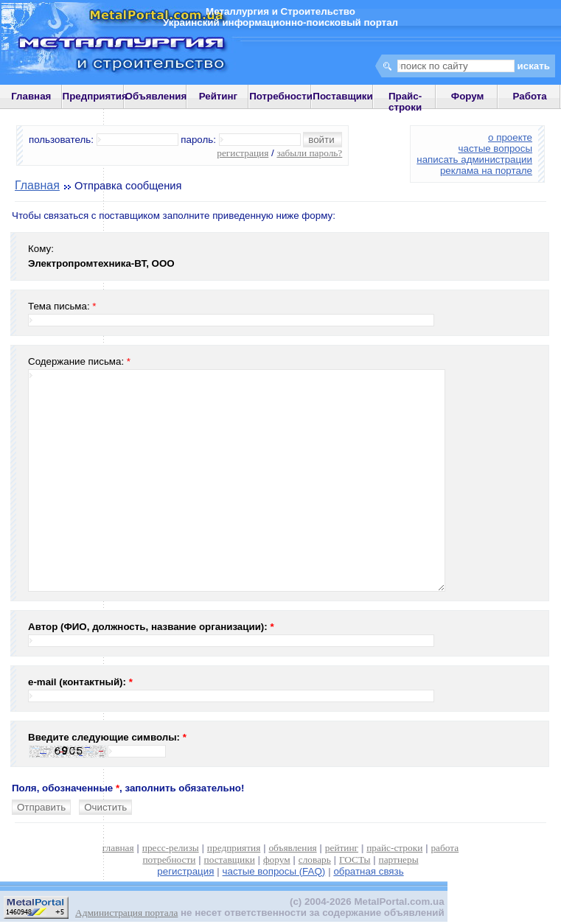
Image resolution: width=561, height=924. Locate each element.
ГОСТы (355, 860)
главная (118, 848)
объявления (292, 848)
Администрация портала (126, 913)
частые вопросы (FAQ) (274, 871)
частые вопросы (495, 148)
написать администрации (474, 160)
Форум (468, 96)
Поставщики (342, 96)
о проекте (510, 137)
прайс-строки (394, 848)
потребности (169, 860)
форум (277, 860)
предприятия (234, 848)
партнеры (399, 860)
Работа (530, 96)
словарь (315, 860)
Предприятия (95, 96)
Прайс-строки (405, 102)
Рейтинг (219, 96)
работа (445, 848)
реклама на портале (486, 171)
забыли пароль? (309, 153)
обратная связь (368, 871)
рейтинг (342, 848)
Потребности (281, 96)
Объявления (156, 96)
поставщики (230, 860)
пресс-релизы (171, 848)
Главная (31, 96)
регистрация (243, 153)
